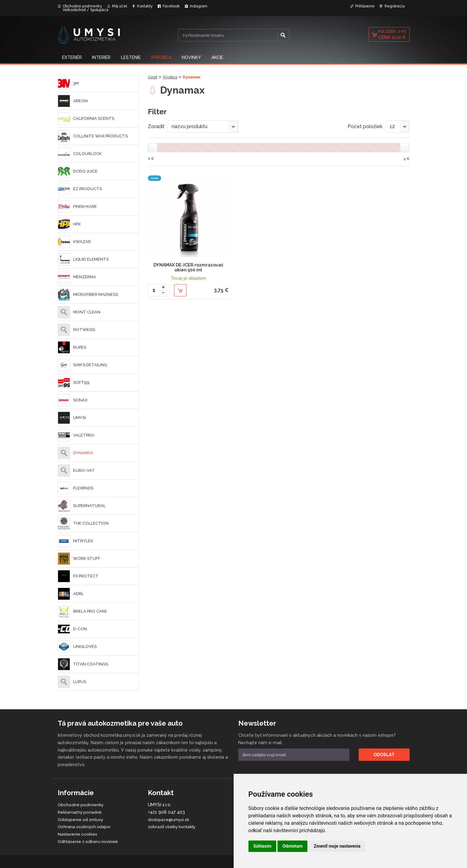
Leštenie (133, 57)
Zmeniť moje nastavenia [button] (337, 846)
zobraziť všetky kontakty (174, 826)
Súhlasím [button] (263, 846)
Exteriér (73, 57)
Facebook (171, 6)
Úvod (152, 76)
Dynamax (192, 76)
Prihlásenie (365, 6)
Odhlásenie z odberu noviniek (89, 841)
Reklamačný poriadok (80, 811)
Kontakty (145, 6)
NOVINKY (195, 57)
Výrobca (164, 57)
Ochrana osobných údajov (85, 826)
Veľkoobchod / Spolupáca (85, 10)
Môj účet (120, 6)
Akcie (222, 57)
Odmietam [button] (292, 846)
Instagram (199, 6)
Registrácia (395, 6)
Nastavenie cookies (78, 833)
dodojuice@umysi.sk (169, 819)
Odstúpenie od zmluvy (81, 819)
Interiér (103, 57)
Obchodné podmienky (82, 6)
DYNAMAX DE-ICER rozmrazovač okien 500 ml (188, 266)
